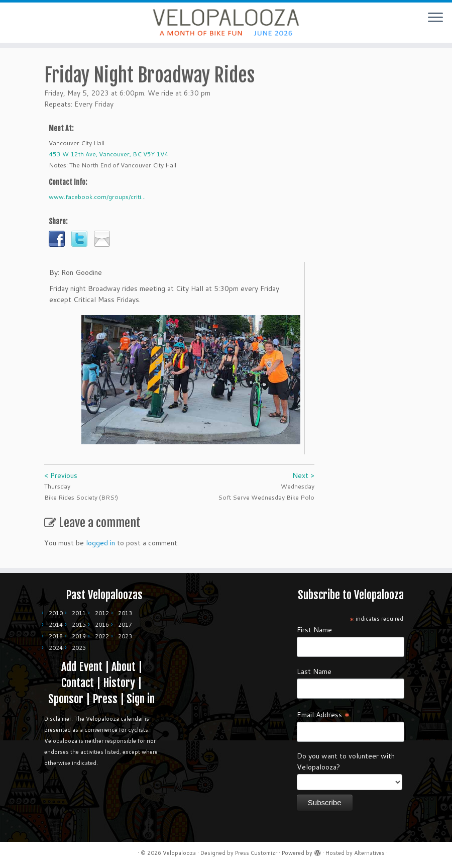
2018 (56, 636)
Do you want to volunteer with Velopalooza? (346, 761)
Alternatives (369, 853)
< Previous (61, 475)
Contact (78, 683)
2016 (102, 625)
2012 (102, 613)
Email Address (323, 714)
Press (105, 699)
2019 (79, 636)
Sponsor (66, 699)
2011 (79, 613)
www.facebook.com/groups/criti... (97, 197)
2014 (56, 625)
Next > (303, 475)
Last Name (314, 671)
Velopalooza (179, 853)
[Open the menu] (435, 18)
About (124, 667)
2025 (79, 648)
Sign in (141, 699)
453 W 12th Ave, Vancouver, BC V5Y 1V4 (108, 154)
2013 (125, 613)
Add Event (82, 667)
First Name (314, 630)
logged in (100, 543)
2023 (125, 636)
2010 (56, 613)
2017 (125, 625)
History (119, 683)
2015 (79, 625)
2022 (102, 636)
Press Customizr (256, 853)
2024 (56, 648)
